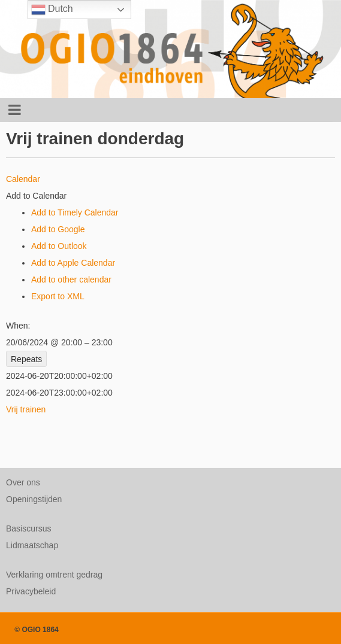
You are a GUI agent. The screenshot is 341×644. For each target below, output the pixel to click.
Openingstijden (34, 499)
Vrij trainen (26, 409)
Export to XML (58, 296)
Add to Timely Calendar (75, 212)
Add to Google (58, 229)
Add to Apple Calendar (73, 263)
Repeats (26, 359)
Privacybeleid (31, 591)
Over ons (23, 482)
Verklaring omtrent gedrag (54, 575)
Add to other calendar (71, 280)
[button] (36, 196)
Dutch (52, 10)
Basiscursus (28, 528)
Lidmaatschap (32, 545)
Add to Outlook (59, 246)
